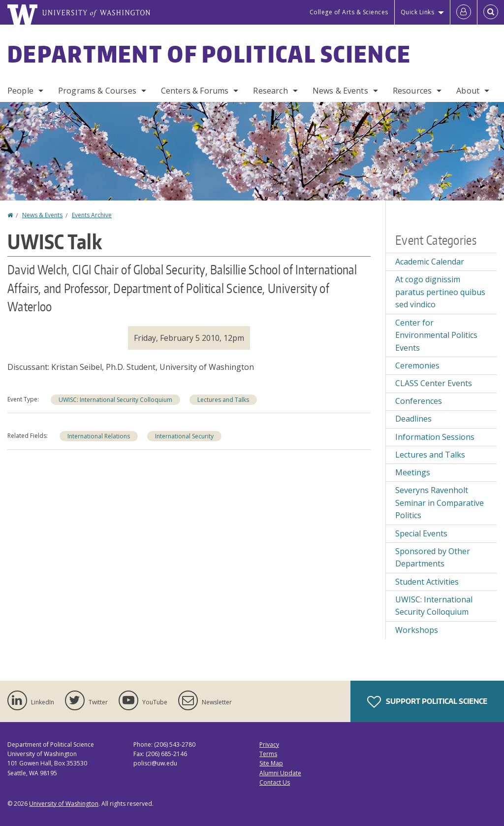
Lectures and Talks (223, 400)
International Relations (99, 436)
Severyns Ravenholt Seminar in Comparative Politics (440, 503)
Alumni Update (280, 773)
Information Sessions (435, 437)
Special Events (421, 533)
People (20, 91)
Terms (268, 754)
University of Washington (64, 804)
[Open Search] (491, 12)
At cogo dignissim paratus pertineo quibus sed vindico (440, 292)
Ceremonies (417, 365)
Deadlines (413, 419)
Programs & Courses (97, 91)
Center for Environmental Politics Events (436, 335)
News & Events (340, 91)
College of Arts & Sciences (349, 12)
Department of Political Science (209, 54)
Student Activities (427, 582)
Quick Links (418, 12)
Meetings (413, 472)
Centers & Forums (195, 91)
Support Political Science (427, 702)
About (468, 91)
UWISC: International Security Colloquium (115, 400)
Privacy (269, 744)
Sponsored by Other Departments (433, 558)
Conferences (419, 401)
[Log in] (464, 12)
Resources (412, 91)
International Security (184, 436)
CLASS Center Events (434, 383)
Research (270, 91)
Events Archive (92, 215)
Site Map (271, 763)
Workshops (417, 630)
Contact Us (275, 782)
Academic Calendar (430, 262)
